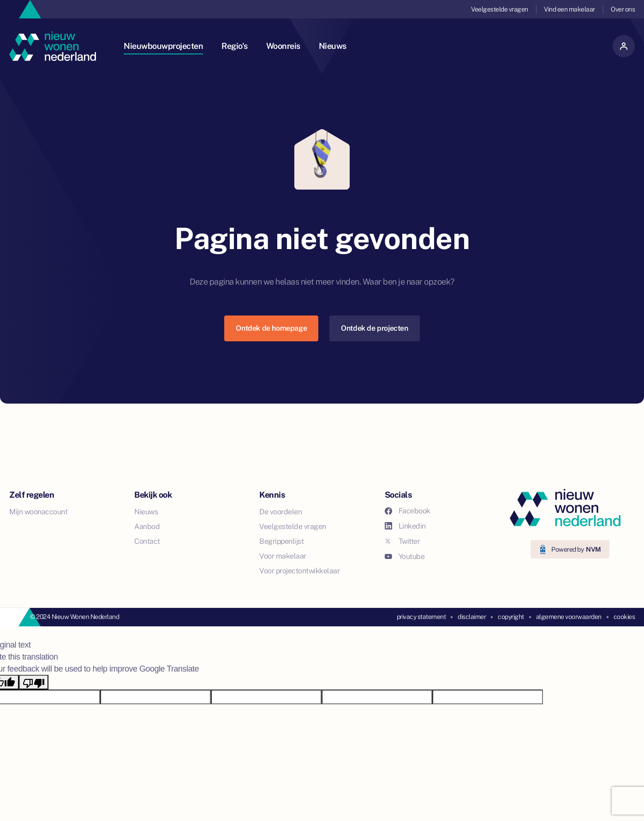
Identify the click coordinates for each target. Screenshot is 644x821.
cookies (624, 617)
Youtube (405, 556)
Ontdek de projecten (374, 328)
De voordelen (280, 512)
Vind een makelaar (569, 9)
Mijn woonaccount (38, 512)
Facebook (408, 511)
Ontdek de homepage (271, 328)
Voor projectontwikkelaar (299, 571)
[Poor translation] (34, 682)
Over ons (623, 9)
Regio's (235, 46)
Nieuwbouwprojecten (163, 46)
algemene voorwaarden (569, 617)
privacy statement (421, 617)
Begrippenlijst (281, 541)
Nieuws (333, 46)
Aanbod (147, 527)
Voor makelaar (283, 556)
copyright (511, 617)
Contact (147, 541)
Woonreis (283, 46)
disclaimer (472, 617)
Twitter (402, 541)
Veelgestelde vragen (500, 9)
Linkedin (405, 526)
